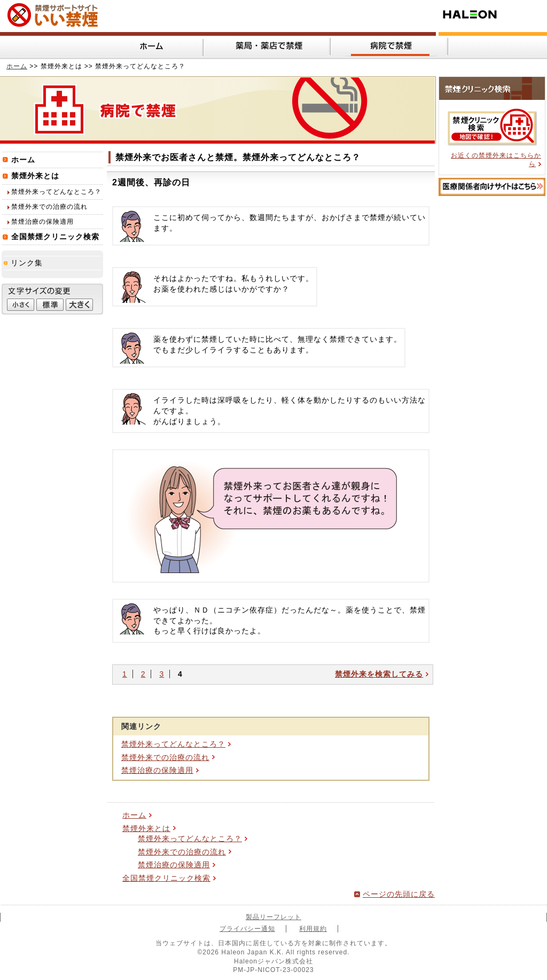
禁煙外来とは (146, 828)
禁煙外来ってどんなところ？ (173, 744)
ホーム (17, 66)
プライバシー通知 (247, 929)
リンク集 (27, 263)
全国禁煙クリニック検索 (166, 878)
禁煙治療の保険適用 (157, 770)
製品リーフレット (273, 917)
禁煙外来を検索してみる (379, 674)
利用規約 (313, 929)
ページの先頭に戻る (399, 894)
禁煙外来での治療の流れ (165, 757)
